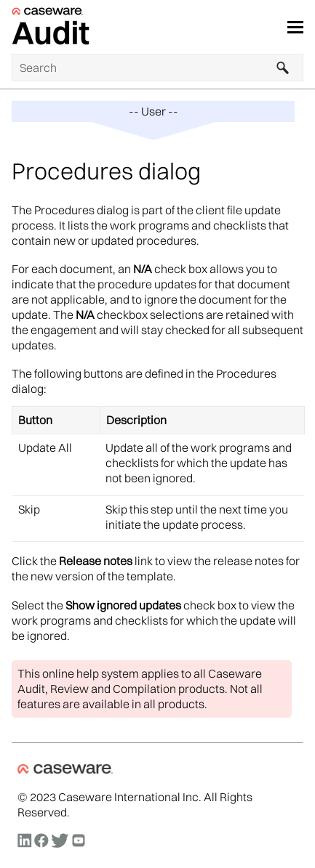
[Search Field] (157, 68)
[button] (283, 68)
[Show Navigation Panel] (295, 27)
